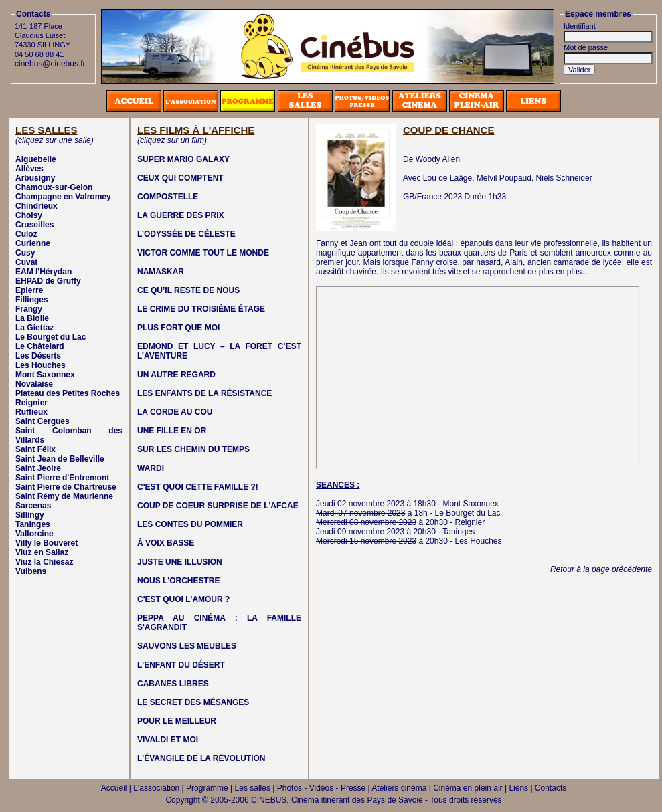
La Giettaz (34, 328)
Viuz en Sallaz (42, 552)
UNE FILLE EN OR (172, 431)
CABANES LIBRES (173, 684)
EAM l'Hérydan (44, 272)
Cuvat (26, 262)
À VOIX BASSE (166, 543)
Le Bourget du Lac (51, 337)
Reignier (31, 403)
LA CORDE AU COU (175, 412)
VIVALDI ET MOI (168, 740)
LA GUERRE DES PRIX (181, 215)
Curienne (33, 243)
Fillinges (32, 300)
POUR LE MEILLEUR (177, 721)
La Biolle (32, 318)
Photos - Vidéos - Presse (322, 788)
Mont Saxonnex (45, 375)
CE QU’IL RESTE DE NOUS (188, 290)
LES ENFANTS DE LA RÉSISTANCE (204, 393)
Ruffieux (31, 412)
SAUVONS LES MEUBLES (187, 646)
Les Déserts (38, 356)
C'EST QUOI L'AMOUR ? (183, 599)
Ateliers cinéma (399, 788)
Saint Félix (35, 449)
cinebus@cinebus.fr (50, 64)
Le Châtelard (40, 346)
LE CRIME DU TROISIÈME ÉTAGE (201, 309)
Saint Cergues (43, 421)
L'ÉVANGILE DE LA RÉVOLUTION (201, 758)
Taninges (33, 524)
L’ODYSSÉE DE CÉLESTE (186, 234)
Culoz (26, 234)
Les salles (253, 788)
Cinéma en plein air (468, 788)
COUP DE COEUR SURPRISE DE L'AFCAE (218, 506)
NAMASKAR (161, 272)
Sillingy (30, 515)
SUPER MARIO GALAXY (183, 159)
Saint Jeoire (38, 468)
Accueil (114, 788)
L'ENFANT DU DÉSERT (181, 665)
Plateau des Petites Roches (68, 393)
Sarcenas (33, 506)
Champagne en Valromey (63, 197)
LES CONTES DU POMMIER (190, 524)
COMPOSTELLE (168, 197)
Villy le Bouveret (47, 543)
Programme (207, 788)
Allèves (29, 169)
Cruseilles (34, 225)
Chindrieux (36, 206)
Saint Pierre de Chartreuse (66, 487)
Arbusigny (35, 178)
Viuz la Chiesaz (44, 562)
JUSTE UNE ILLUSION (180, 562)
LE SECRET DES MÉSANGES (193, 702)
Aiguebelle (36, 159)
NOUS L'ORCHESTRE (179, 581)
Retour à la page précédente (601, 569)
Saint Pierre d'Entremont (62, 478)
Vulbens (31, 571)
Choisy (29, 215)
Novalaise (34, 384)
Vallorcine (34, 534)
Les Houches (40, 365)
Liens (518, 788)
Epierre (29, 290)
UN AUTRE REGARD (176, 375)
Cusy (25, 253)
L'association (156, 788)
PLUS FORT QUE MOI (178, 328)
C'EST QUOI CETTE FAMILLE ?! (198, 487)
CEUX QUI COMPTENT (180, 178)
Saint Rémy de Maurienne (64, 496)
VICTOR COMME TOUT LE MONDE (203, 253)
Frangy (29, 309)
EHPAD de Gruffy (48, 281)
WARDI (151, 468)
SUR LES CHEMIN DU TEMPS (193, 449)
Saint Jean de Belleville (60, 459)
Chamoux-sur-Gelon (54, 187)
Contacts (551, 788)
